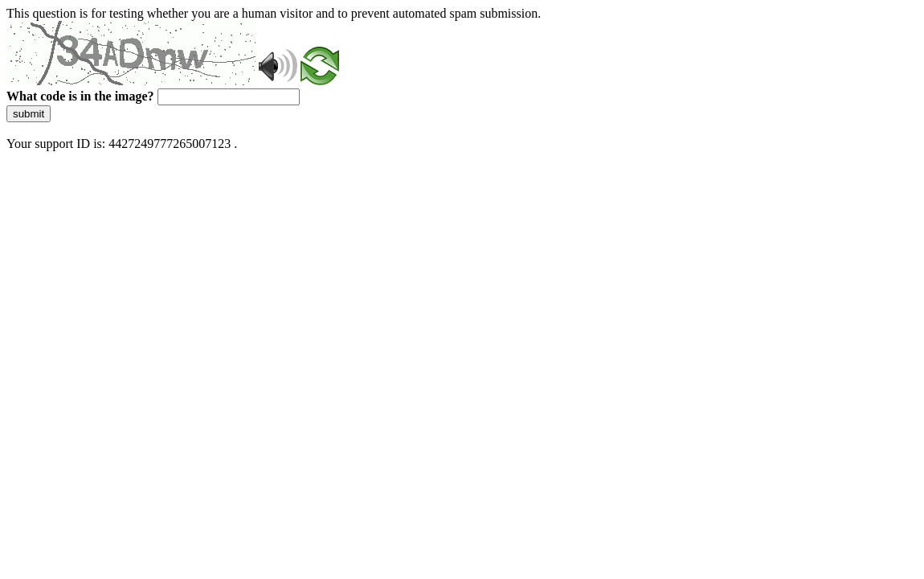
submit (29, 114)
